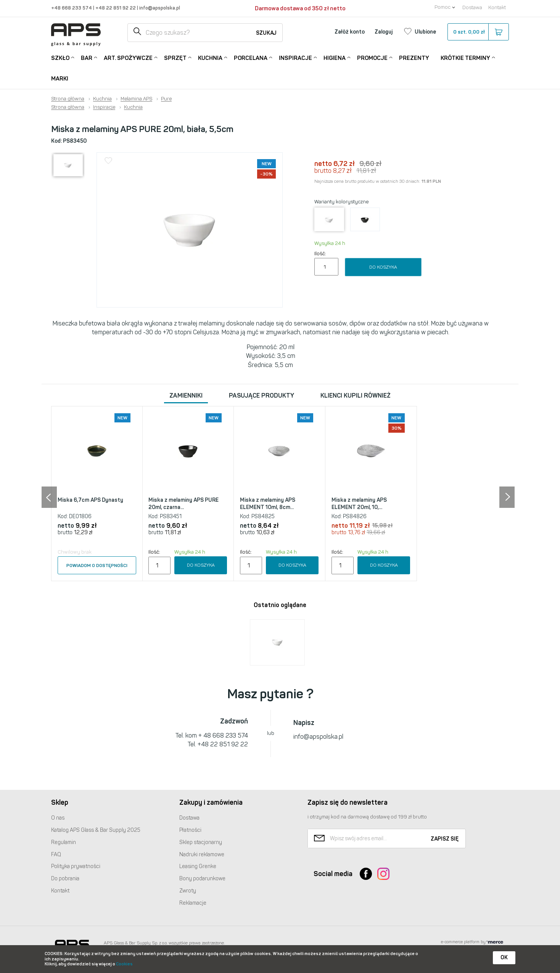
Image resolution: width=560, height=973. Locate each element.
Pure (166, 99)
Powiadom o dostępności (97, 565)
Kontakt (497, 7)
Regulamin (64, 842)
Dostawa (472, 7)
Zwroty (188, 891)
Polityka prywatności (76, 866)
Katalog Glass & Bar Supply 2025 (96, 830)
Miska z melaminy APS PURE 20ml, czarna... (183, 504)
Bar (87, 57)
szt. (478, 32)
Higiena (335, 57)
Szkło (60, 57)
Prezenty (414, 58)
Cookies (124, 964)
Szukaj (266, 33)
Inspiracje (295, 57)
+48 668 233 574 (72, 8)
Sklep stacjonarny (201, 842)
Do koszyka (383, 267)
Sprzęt (175, 57)
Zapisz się (445, 839)
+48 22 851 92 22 (116, 8)
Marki (60, 79)
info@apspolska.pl (159, 8)
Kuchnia (210, 57)
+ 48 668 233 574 (223, 735)
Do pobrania (65, 879)
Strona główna (68, 99)
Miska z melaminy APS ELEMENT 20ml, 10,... (359, 504)
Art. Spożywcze (128, 57)
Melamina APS (136, 99)
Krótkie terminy (465, 57)
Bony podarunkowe (202, 879)
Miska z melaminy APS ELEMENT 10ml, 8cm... (268, 504)
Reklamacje (193, 903)
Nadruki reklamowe (202, 855)
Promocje (372, 57)
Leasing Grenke (198, 866)
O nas (58, 818)
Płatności (190, 830)
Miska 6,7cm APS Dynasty (90, 500)
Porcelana (251, 57)
